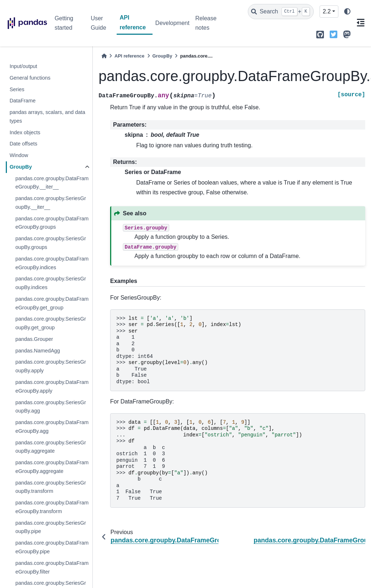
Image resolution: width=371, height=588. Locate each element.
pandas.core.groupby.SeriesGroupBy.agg (51, 407)
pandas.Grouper (34, 339)
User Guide (98, 23)
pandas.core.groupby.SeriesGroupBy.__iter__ (51, 203)
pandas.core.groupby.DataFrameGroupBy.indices (52, 263)
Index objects (25, 132)
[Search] (281, 12)
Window (19, 155)
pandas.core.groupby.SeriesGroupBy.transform (51, 487)
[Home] (104, 56)
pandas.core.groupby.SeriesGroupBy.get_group (51, 323)
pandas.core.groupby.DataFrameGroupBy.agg (52, 427)
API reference (133, 22)
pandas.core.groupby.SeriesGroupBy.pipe (51, 527)
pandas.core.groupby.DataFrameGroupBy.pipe (52, 547)
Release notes (206, 23)
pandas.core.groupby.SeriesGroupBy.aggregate (51, 447)
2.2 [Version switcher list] (327, 11)
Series (17, 89)
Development (172, 23)
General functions (30, 78)
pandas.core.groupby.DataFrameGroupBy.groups (52, 223)
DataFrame (22, 101)
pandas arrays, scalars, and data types (47, 117)
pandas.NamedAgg (37, 351)
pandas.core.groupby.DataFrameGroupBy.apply (52, 386)
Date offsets (23, 144)
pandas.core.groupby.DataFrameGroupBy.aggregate (52, 467)
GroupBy (21, 167)
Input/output (23, 66)
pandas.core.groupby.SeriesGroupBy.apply (51, 366)
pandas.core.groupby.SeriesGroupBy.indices (51, 283)
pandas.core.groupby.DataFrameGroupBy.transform (52, 507)
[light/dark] (347, 12)
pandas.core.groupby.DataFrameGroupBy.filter (52, 567)
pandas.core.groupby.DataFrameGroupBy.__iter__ (52, 183)
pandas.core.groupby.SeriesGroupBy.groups (51, 243)
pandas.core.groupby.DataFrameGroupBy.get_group (52, 303)
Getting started (64, 23)
